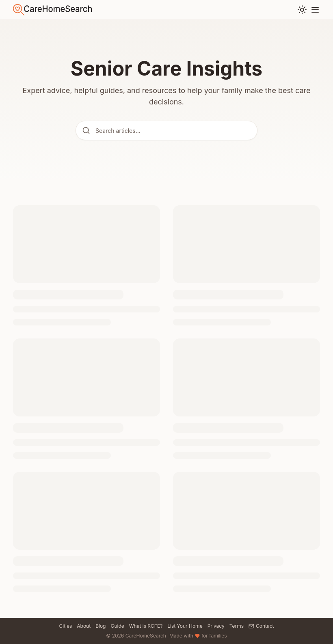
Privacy (216, 626)
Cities (65, 626)
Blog (101, 626)
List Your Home (185, 626)
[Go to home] (52, 10)
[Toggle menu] (315, 10)
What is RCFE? (146, 626)
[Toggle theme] (302, 10)
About (84, 626)
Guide (117, 626)
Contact (261, 626)
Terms (237, 626)
